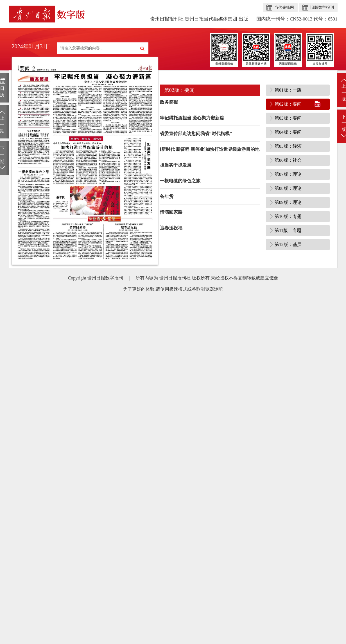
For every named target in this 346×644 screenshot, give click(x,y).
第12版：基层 (288, 244)
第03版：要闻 (288, 118)
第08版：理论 (288, 188)
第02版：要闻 (288, 104)
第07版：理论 (288, 174)
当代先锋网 (284, 7)
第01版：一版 (288, 90)
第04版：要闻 (288, 132)
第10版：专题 (288, 216)
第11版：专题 (288, 230)
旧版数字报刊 (322, 7)
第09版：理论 (288, 202)
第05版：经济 (288, 146)
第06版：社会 (288, 160)
